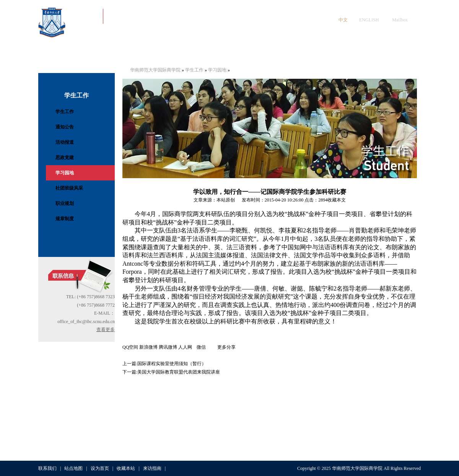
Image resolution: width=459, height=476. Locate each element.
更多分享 (226, 347)
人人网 (187, 347)
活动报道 (65, 142)
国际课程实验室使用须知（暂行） (172, 364)
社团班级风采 (69, 188)
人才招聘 (398, 53)
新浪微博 (148, 347)
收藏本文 (337, 200)
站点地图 (73, 468)
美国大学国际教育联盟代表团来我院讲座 (179, 372)
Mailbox (400, 20)
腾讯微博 (168, 347)
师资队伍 (171, 53)
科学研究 (322, 53)
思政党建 (65, 158)
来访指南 (152, 468)
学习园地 (65, 173)
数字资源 (360, 53)
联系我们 (47, 468)
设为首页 (100, 468)
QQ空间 (130, 347)
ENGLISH (369, 20)
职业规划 (65, 203)
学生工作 (209, 53)
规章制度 (65, 219)
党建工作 (133, 53)
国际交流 (285, 53)
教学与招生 (247, 53)
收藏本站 (126, 468)
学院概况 (95, 53)
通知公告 (65, 127)
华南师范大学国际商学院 (155, 70)
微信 (207, 347)
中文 (343, 20)
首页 (57, 53)
